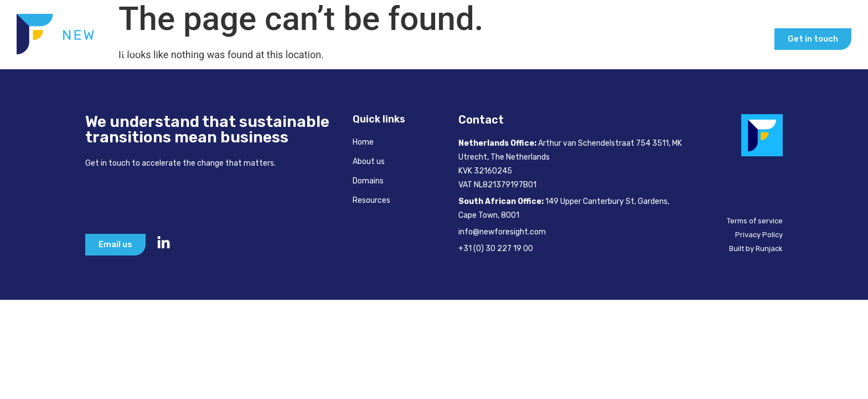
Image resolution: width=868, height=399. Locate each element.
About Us (459, 39)
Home (407, 39)
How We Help (537, 39)
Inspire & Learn (637, 39)
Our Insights (728, 39)
